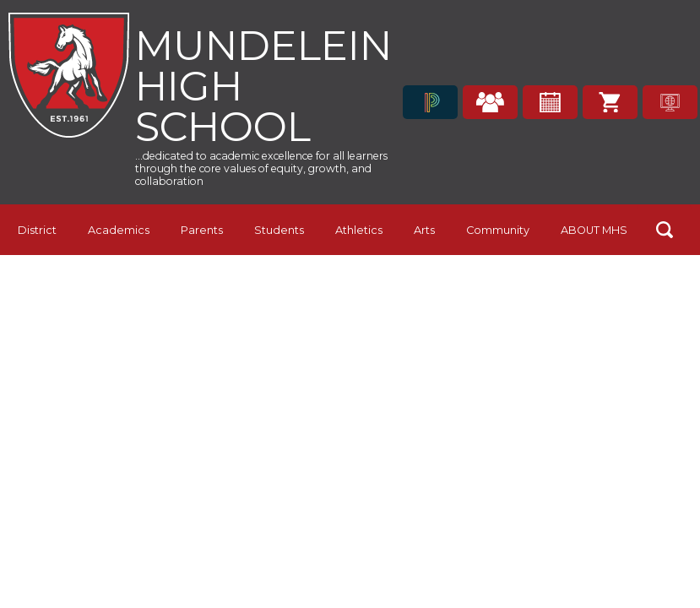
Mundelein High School (263, 84)
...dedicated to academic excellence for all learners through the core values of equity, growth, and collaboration (261, 168)
